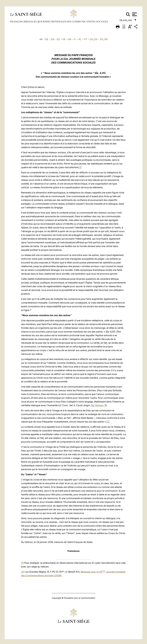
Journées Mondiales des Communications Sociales (73, 22)
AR (41, 39)
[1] (80, 167)
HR (70, 39)
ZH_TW (104, 39)
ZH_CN (93, 39)
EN (53, 39)
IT (75, 39)
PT (86, 39)
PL (80, 39)
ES (58, 39)
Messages (31, 22)
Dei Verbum (97, 405)
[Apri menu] (134, 14)
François (17, 22)
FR (64, 39)
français (126, 21)
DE (47, 39)
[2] (108, 422)
